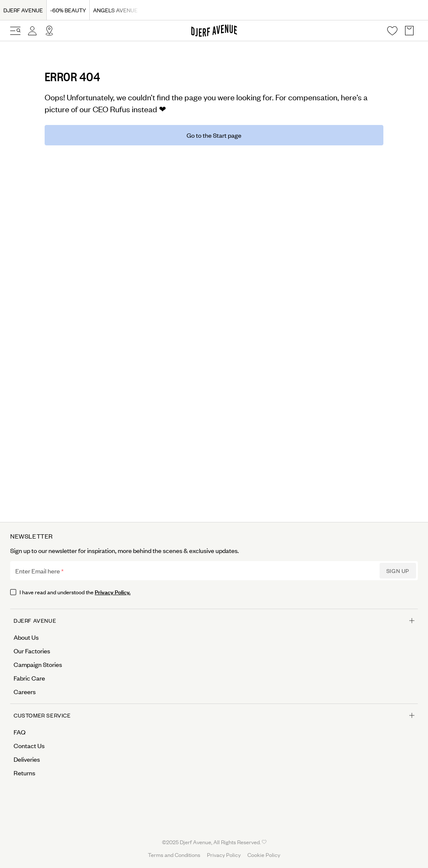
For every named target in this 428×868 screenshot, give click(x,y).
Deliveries (27, 759)
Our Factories (32, 651)
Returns (24, 773)
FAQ (20, 732)
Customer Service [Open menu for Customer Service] (214, 715)
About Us (26, 637)
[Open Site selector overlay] (49, 31)
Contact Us (29, 746)
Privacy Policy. (113, 591)
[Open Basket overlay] (409, 31)
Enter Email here (38, 571)
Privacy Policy (224, 855)
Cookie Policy (264, 855)
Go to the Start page (214, 135)
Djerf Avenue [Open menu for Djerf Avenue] (214, 620)
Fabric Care (29, 678)
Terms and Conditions (174, 855)
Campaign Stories (38, 664)
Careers (25, 692)
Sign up (398, 571)
